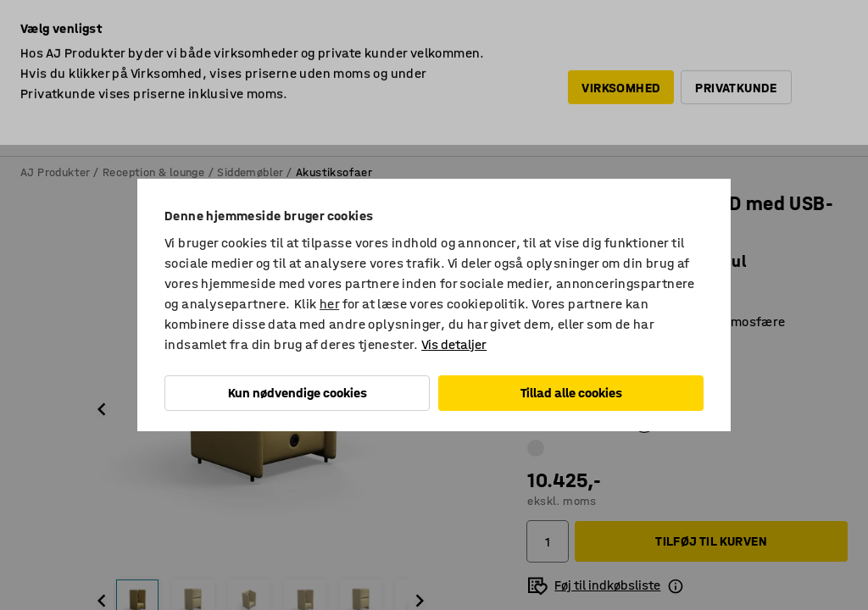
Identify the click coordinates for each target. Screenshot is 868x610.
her (329, 304)
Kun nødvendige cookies (298, 393)
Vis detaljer (454, 344)
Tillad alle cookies (571, 393)
